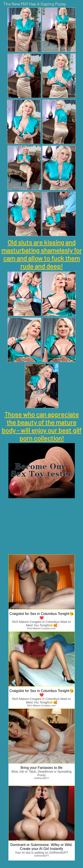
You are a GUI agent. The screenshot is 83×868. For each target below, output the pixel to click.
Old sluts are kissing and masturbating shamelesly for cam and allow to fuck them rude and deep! (42, 254)
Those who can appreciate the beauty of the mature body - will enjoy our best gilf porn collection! (42, 426)
